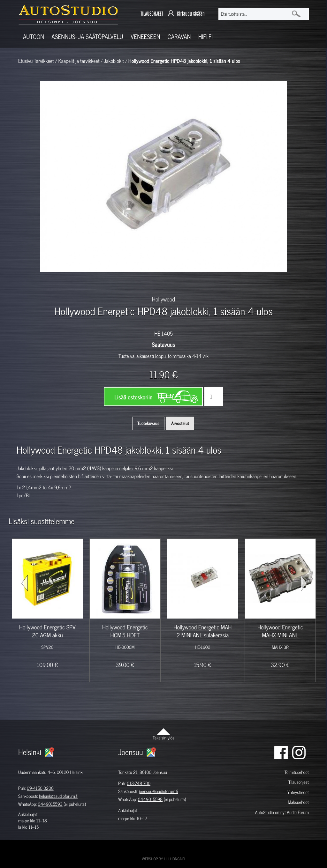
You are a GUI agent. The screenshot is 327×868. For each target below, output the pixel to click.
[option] (86, 283)
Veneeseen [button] (145, 37)
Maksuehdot (298, 802)
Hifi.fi (205, 37)
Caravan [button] (179, 37)
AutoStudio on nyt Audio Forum (282, 812)
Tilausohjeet (299, 782)
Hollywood (163, 299)
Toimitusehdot (297, 772)
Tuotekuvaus (148, 423)
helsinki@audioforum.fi (58, 796)
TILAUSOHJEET (152, 14)
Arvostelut (180, 423)
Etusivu (25, 61)
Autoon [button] (34, 37)
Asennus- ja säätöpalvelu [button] (87, 37)
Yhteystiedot (298, 792)
